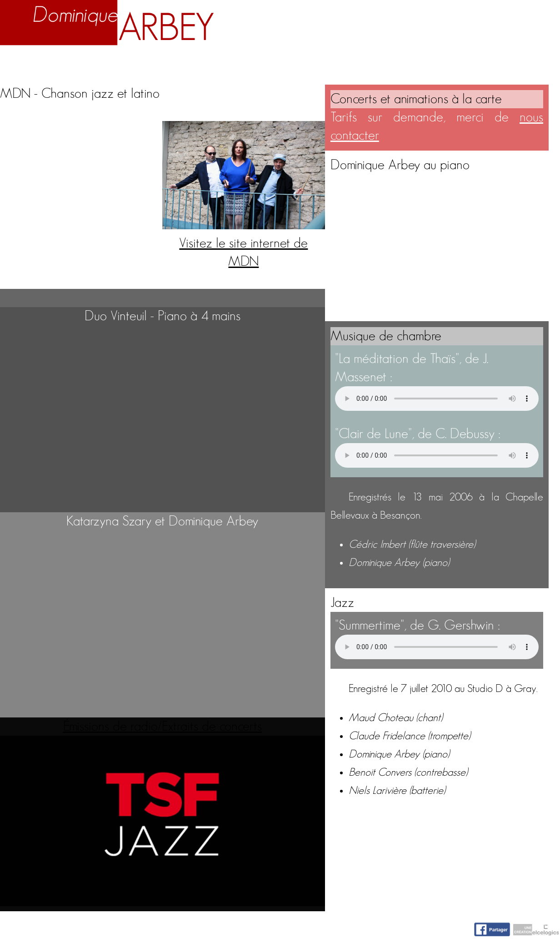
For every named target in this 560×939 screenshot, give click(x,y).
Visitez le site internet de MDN (243, 243)
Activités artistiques (313, 65)
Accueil (27, 65)
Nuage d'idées (441, 65)
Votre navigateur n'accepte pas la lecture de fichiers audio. (437, 399)
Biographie (95, 65)
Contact (528, 65)
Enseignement (190, 65)
